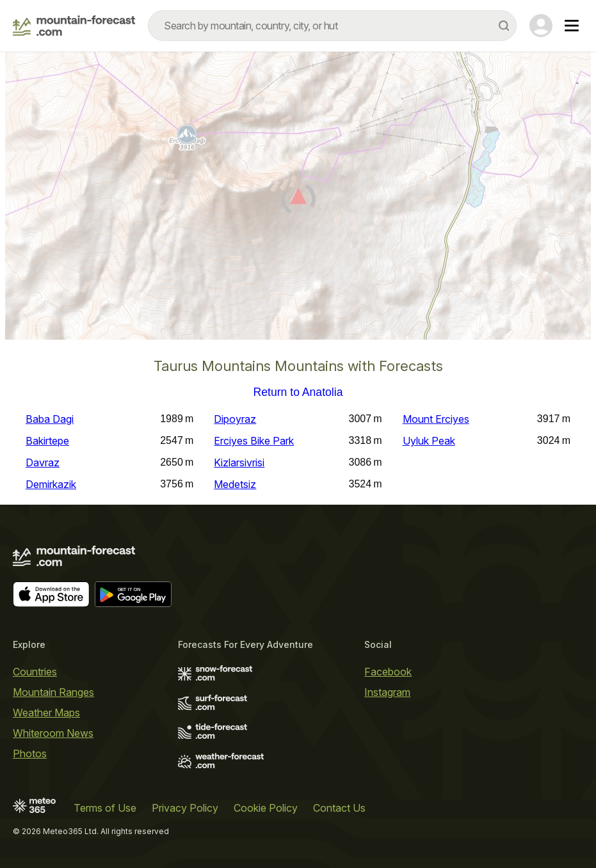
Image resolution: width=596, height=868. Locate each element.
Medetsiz (235, 484)
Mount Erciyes (436, 419)
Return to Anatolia (298, 393)
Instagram (387, 692)
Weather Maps (46, 713)
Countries (35, 672)
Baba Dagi (50, 419)
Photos (30, 754)
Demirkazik (51, 484)
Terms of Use (105, 808)
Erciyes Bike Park (254, 441)
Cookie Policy (266, 808)
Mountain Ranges (53, 692)
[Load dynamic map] (298, 201)
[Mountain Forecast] (74, 26)
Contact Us (339, 808)
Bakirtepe (47, 441)
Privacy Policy (185, 808)
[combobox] (332, 26)
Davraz (43, 462)
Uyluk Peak (429, 441)
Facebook (388, 672)
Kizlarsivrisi (239, 462)
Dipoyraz (235, 419)
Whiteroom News (53, 733)
